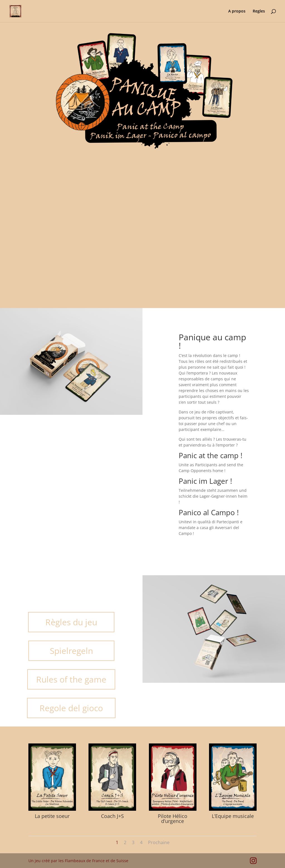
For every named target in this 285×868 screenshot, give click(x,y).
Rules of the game (71, 679)
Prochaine (159, 842)
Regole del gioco (71, 708)
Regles (259, 11)
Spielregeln (71, 651)
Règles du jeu (71, 622)
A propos (237, 11)
